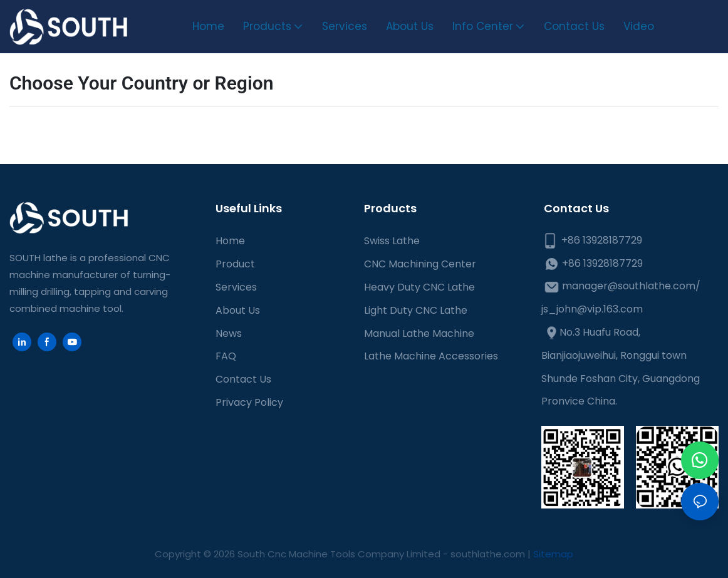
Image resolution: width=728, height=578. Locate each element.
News (229, 333)
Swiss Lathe (392, 241)
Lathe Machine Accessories (431, 356)
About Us (238, 310)
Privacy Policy (249, 402)
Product (235, 264)
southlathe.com (486, 554)
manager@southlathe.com (629, 286)
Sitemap (553, 554)
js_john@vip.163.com (592, 309)
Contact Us (243, 379)
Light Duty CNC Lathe (416, 310)
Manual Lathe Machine (419, 333)
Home (230, 241)
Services (236, 287)
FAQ (226, 356)
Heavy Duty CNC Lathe (419, 287)
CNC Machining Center (420, 264)
